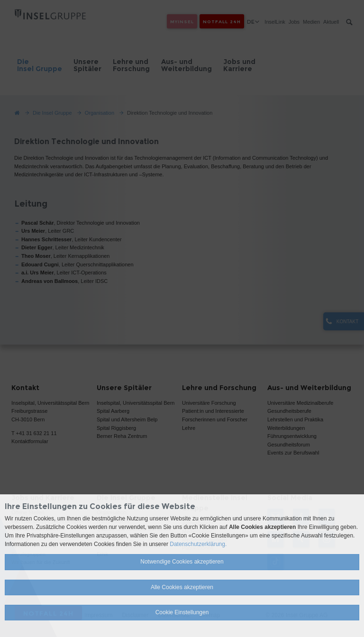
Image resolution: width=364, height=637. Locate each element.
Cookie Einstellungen (182, 612)
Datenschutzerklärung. (198, 544)
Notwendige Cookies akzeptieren (182, 562)
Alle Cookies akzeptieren (182, 587)
